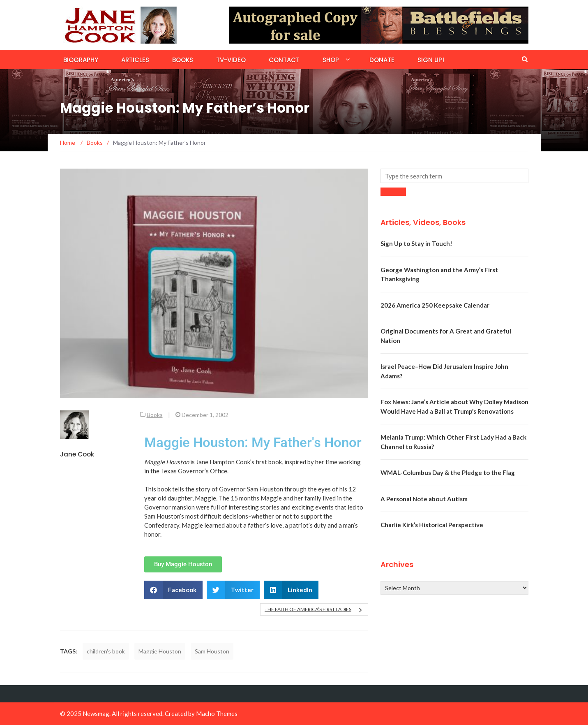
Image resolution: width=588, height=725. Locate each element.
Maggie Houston (160, 651)
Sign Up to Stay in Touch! (416, 243)
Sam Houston (212, 651)
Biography (81, 60)
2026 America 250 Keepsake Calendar (435, 305)
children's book (106, 651)
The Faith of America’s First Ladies (308, 609)
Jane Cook (77, 454)
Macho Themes (217, 713)
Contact (284, 60)
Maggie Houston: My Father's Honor (253, 442)
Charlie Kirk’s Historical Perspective (432, 525)
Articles (135, 60)
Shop (331, 60)
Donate (382, 60)
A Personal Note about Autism (424, 499)
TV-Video (231, 60)
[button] (174, 590)
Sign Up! (431, 60)
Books (183, 60)
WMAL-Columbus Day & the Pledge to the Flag (448, 473)
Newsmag (96, 713)
